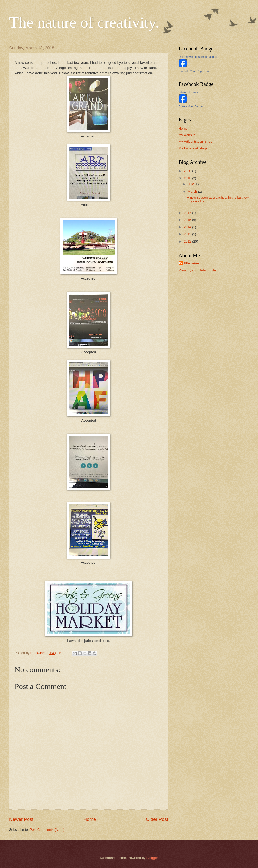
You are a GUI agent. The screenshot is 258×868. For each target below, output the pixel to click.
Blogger (152, 858)
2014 (188, 227)
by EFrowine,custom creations (198, 57)
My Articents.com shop (195, 141)
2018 (188, 178)
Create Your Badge (191, 106)
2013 (188, 234)
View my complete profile (197, 270)
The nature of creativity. (84, 22)
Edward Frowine (189, 92)
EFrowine (191, 263)
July (191, 184)
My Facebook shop (193, 148)
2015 (188, 220)
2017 (188, 213)
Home (90, 819)
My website (187, 135)
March (193, 191)
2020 (188, 171)
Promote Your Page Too (194, 71)
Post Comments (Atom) (47, 830)
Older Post (157, 819)
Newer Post (21, 819)
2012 (188, 241)
